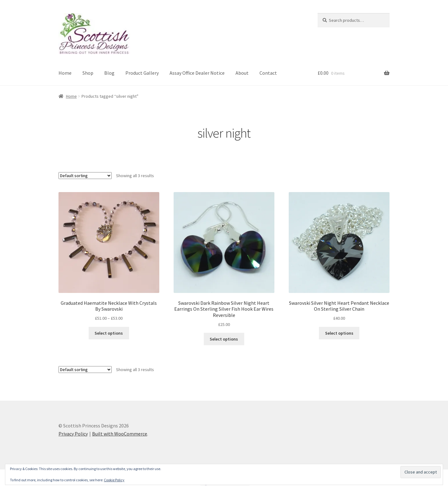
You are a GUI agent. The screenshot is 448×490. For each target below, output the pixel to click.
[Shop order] (85, 176)
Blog (109, 73)
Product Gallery (142, 73)
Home (65, 73)
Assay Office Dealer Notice (197, 73)
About (242, 73)
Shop (88, 73)
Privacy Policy (73, 434)
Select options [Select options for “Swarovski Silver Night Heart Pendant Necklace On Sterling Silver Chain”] (339, 333)
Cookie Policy (114, 480)
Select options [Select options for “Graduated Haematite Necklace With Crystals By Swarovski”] (109, 333)
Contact (268, 73)
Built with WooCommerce (120, 434)
